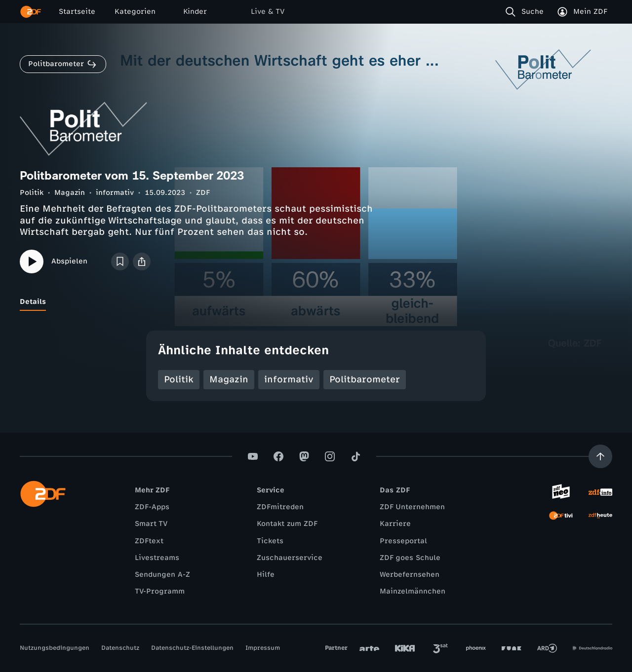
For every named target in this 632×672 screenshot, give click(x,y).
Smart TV (151, 524)
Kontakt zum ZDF (287, 524)
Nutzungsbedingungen (55, 648)
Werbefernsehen (410, 575)
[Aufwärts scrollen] (600, 456)
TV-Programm (160, 591)
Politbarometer (365, 379)
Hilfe (266, 575)
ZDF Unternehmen (412, 507)
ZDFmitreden (280, 507)
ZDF (203, 193)
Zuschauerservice (290, 558)
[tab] (33, 302)
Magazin (70, 193)
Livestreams (157, 558)
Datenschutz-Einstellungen (192, 648)
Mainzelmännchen (413, 591)
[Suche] (527, 12)
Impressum (263, 648)
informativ (115, 193)
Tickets (270, 541)
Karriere (395, 524)
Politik (32, 193)
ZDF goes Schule (410, 558)
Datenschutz (120, 648)
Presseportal (403, 541)
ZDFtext (149, 541)
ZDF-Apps (152, 507)
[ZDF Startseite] (31, 12)
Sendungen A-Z (162, 575)
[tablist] (316, 302)
